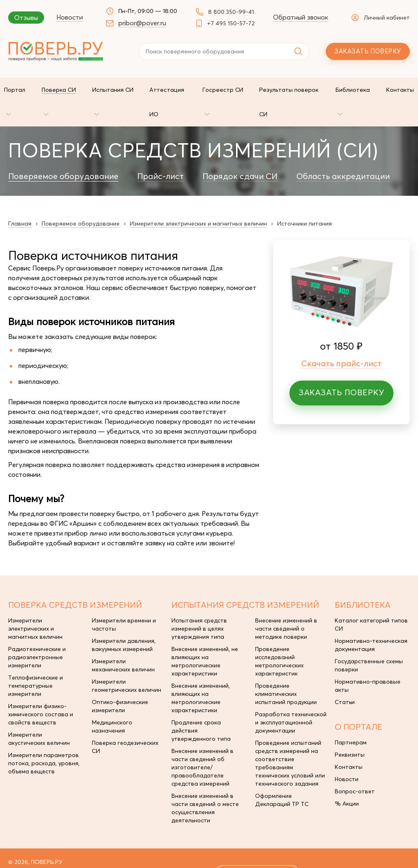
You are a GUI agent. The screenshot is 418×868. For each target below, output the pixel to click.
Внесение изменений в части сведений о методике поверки (286, 604)
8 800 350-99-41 (231, 12)
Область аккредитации (343, 152)
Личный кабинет (381, 18)
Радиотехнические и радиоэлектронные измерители (37, 633)
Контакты (349, 742)
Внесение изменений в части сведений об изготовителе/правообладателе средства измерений (202, 743)
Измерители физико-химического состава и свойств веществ (41, 690)
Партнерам (351, 718)
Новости (70, 17)
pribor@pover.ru (142, 23)
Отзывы (26, 18)
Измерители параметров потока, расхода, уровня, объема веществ (44, 739)
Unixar (378, 849)
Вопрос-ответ (355, 767)
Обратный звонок (301, 17)
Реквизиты (350, 730)
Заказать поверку (368, 51)
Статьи (345, 678)
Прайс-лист (160, 152)
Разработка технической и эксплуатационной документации (291, 698)
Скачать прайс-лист (341, 339)
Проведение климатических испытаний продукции (286, 669)
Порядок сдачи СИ (240, 152)
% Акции (347, 779)
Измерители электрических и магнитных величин (35, 604)
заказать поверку (257, 849)
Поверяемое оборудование (63, 152)
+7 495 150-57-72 (231, 23)
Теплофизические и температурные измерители (36, 661)
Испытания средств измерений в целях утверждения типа (199, 604)
